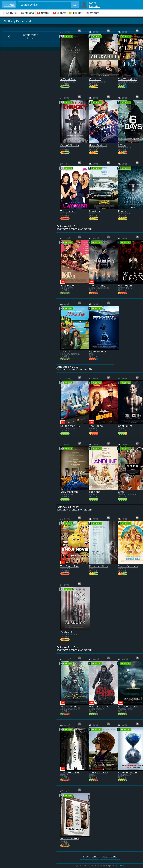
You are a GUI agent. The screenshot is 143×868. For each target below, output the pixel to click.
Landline (95, 492)
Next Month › (110, 856)
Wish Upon (125, 286)
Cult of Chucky (70, 145)
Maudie (65, 352)
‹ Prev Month (90, 856)
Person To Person (71, 838)
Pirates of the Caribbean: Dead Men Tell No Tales (71, 707)
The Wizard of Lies (129, 79)
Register (94, 6)
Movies (27, 13)
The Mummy (97, 286)
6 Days (122, 145)
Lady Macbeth (69, 492)
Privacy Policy (117, 866)
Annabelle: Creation (129, 707)
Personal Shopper (100, 566)
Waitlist (93, 13)
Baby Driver (68, 286)
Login (93, 3)
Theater (76, 13)
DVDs (11, 13)
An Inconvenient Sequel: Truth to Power (129, 773)
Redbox (59, 13)
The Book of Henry (100, 773)
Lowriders (95, 211)
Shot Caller (125, 426)
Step (121, 492)
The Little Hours (128, 566)
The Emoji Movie (71, 566)
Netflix (43, 13)
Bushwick (67, 632)
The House (96, 426)
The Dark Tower (70, 773)
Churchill (95, 79)
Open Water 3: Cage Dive (100, 352)
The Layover (68, 211)
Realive (123, 211)
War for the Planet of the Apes (100, 707)
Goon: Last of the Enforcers (100, 145)
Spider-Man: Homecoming (71, 426)
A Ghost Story (69, 79)
